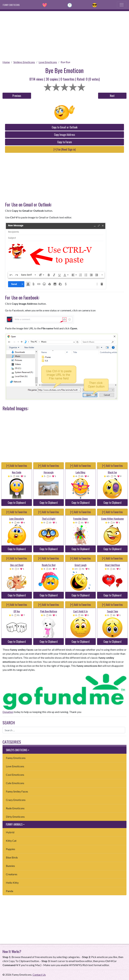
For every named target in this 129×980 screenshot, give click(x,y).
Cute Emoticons (15, 783)
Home (6, 62)
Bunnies (10, 866)
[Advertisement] (64, 35)
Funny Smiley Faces (17, 791)
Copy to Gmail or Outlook (65, 127)
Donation (8, 712)
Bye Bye (65, 62)
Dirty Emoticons (15, 817)
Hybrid (10, 832)
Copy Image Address (65, 135)
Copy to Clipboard (17, 503)
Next (112, 96)
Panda (9, 891)
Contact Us (39, 975)
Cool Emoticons (15, 775)
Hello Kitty (12, 883)
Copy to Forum (65, 142)
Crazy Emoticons (16, 800)
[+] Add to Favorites (17, 466)
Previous (17, 96)
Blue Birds (12, 857)
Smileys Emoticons (24, 62)
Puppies (10, 849)
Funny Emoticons (16, 758)
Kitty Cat (11, 841)
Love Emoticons (48, 62)
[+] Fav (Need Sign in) (65, 149)
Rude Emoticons (15, 808)
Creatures (12, 874)
